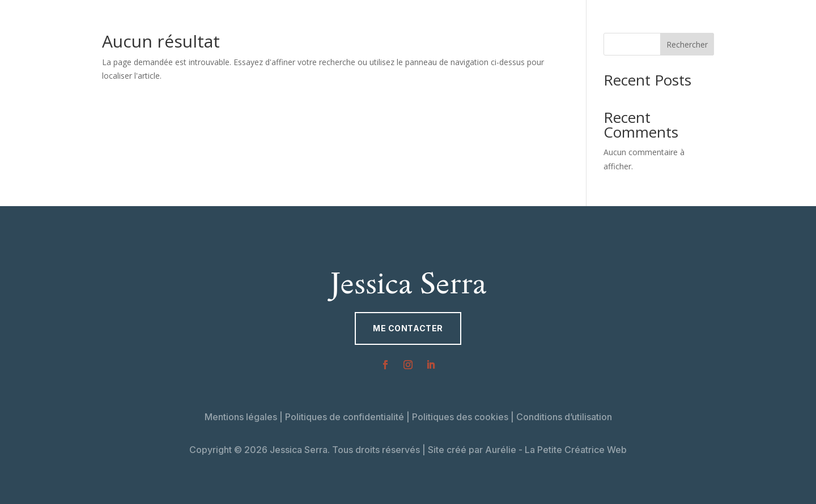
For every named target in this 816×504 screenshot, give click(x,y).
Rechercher (687, 44)
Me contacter (408, 328)
